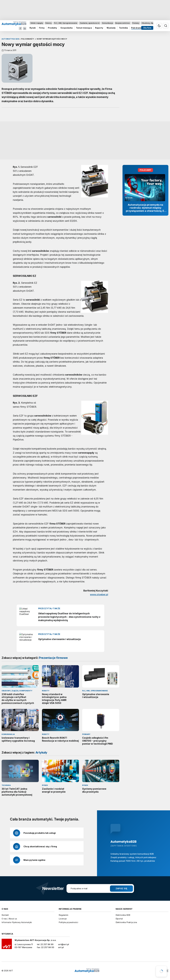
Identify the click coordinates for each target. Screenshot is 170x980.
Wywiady (111, 28)
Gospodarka (67, 28)
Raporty (99, 28)
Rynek (33, 28)
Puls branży (137, 28)
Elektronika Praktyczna (126, 922)
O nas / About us (9, 919)
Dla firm (147, 28)
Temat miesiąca (84, 28)
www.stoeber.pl (99, 595)
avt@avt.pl (64, 944)
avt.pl (61, 947)
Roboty (49, 23)
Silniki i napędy (37, 23)
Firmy (42, 28)
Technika (123, 28)
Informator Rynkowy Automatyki (17, 922)
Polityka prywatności (68, 922)
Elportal (119, 919)
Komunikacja (108, 23)
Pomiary (136, 23)
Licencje (63, 919)
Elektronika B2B (123, 915)
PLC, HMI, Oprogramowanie (66, 23)
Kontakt (5, 915)
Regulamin (63, 915)
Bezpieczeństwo (123, 23)
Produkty (52, 28)
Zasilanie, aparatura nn (90, 23)
